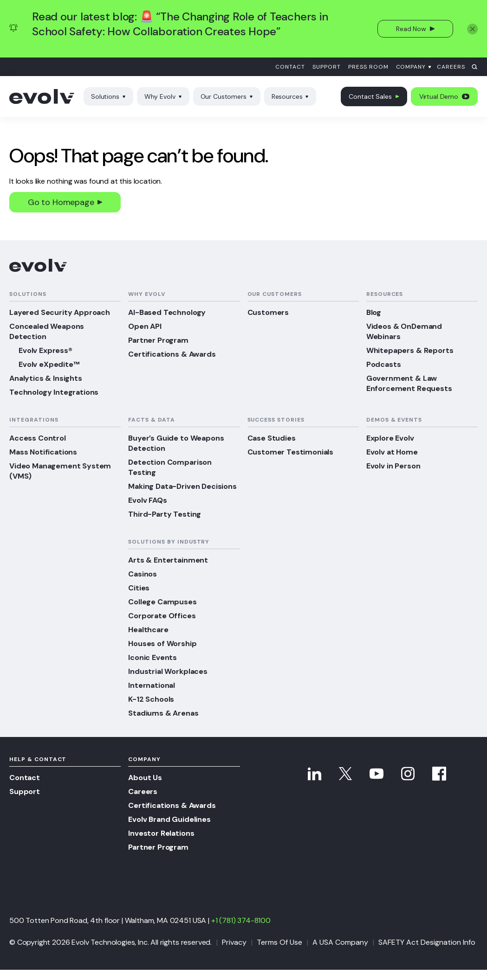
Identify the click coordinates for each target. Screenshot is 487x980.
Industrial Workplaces (168, 671)
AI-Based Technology (167, 312)
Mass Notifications (43, 452)
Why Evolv (163, 96)
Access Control (38, 438)
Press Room (368, 67)
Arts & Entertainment (168, 560)
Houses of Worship (162, 644)
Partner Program (158, 340)
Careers (451, 67)
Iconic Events (153, 657)
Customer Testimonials (291, 452)
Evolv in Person (393, 466)
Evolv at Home (392, 452)
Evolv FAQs (147, 500)
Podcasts (384, 364)
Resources (290, 96)
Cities (139, 588)
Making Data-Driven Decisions (182, 486)
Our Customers (227, 96)
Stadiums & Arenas (163, 713)
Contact (290, 67)
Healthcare (148, 630)
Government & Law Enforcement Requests (409, 383)
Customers (268, 312)
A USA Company (340, 942)
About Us (145, 778)
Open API (145, 326)
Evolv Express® (45, 350)
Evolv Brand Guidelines (169, 819)
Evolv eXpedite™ (49, 364)
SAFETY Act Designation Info (427, 942)
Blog (374, 312)
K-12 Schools (151, 699)
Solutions (108, 96)
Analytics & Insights (46, 378)
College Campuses (162, 602)
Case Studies (272, 438)
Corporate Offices (162, 616)
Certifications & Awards (172, 354)
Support (327, 67)
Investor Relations (161, 833)
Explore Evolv (390, 438)
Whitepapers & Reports (410, 350)
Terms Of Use (279, 942)
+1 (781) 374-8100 (241, 920)
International (152, 685)
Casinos (143, 574)
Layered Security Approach (60, 312)
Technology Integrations (54, 392)
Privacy (234, 942)
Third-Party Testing (165, 514)
